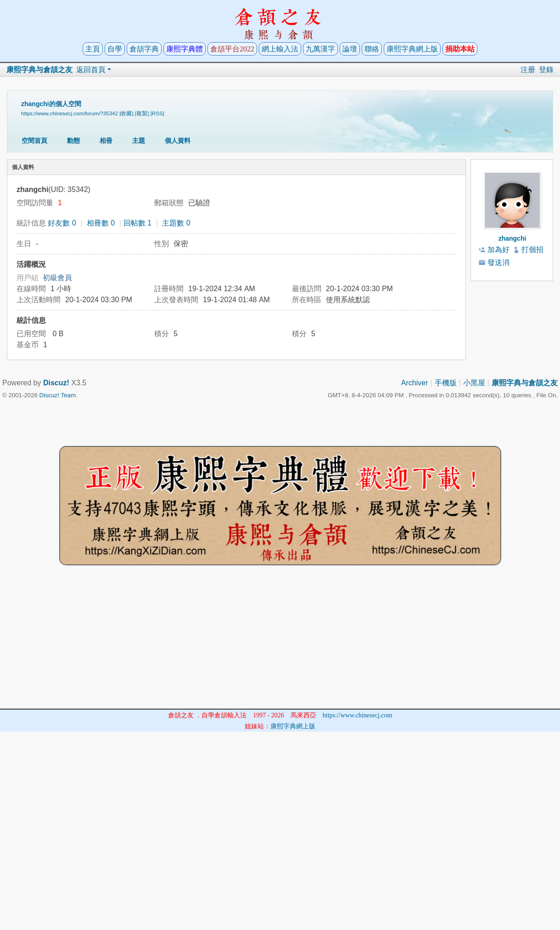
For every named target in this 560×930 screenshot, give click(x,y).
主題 (139, 141)
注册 (528, 70)
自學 (115, 49)
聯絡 (372, 49)
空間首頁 (34, 141)
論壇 (350, 49)
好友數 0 (62, 223)
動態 (73, 141)
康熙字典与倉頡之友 (39, 70)
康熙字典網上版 (412, 49)
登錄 (546, 70)
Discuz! (56, 383)
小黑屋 (474, 383)
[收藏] (126, 113)
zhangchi (512, 238)
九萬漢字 (320, 49)
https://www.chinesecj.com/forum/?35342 (70, 113)
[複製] (142, 113)
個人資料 (178, 141)
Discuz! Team (58, 395)
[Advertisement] (280, 644)
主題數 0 (176, 223)
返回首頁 (91, 70)
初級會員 (57, 278)
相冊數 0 (101, 223)
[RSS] (157, 113)
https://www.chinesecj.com (358, 715)
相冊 (106, 141)
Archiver (415, 383)
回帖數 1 (137, 223)
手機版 (446, 383)
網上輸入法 (280, 49)
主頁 (93, 49)
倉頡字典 (144, 49)
